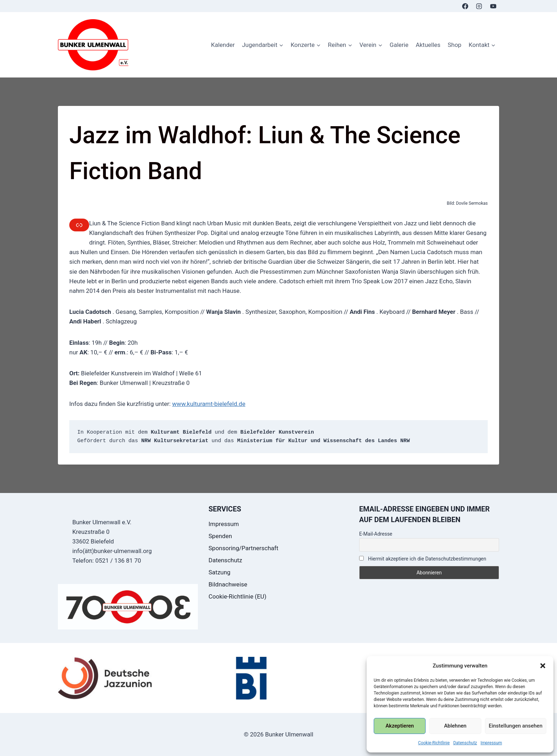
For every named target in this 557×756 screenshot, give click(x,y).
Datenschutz (465, 743)
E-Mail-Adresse (376, 534)
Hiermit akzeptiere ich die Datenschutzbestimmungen (423, 559)
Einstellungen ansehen (516, 726)
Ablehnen (455, 726)
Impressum (491, 743)
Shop (455, 45)
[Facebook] (465, 6)
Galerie (399, 45)
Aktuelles (428, 45)
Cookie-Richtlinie (434, 743)
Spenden (220, 536)
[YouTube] (493, 6)
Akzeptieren (400, 726)
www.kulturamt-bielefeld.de (209, 404)
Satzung (220, 572)
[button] (543, 666)
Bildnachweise (228, 584)
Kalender (223, 45)
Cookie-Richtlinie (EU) (237, 596)
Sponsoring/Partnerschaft (244, 548)
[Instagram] (479, 6)
